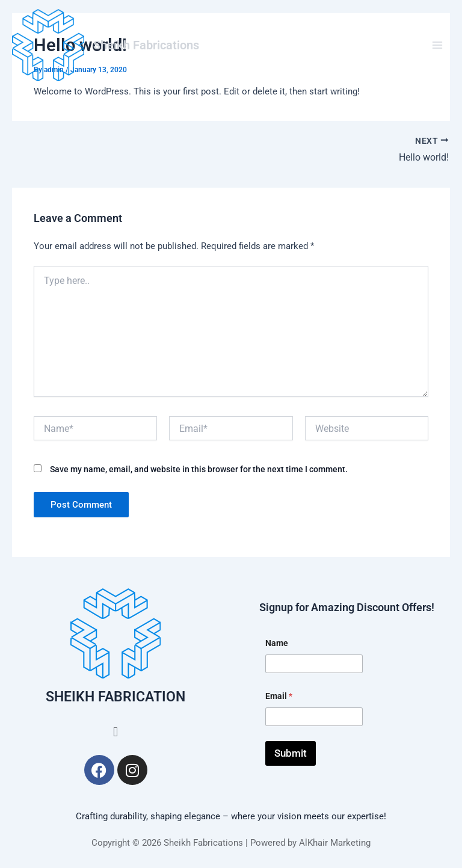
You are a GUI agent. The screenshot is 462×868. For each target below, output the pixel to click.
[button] (115, 732)
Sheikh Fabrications (146, 45)
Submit (291, 753)
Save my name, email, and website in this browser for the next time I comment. (199, 469)
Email (279, 696)
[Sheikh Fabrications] (48, 45)
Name (277, 643)
